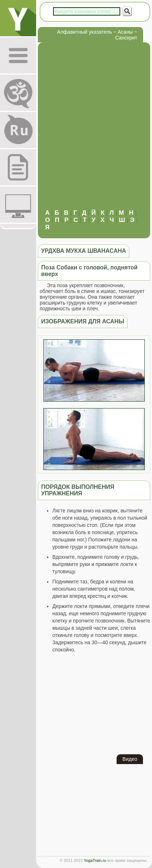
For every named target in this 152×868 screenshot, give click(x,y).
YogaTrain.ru (95, 860)
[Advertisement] (76, 129)
